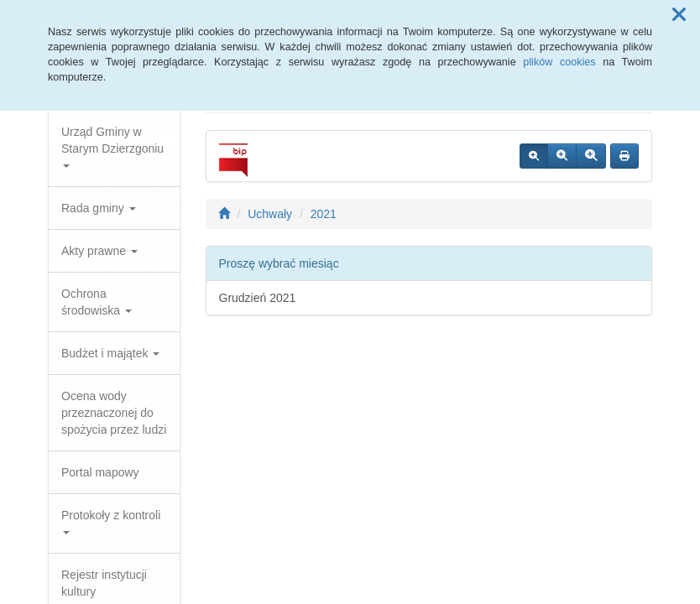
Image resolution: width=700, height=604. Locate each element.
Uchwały (270, 214)
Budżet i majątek (110, 353)
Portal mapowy (100, 472)
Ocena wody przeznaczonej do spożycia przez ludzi (114, 413)
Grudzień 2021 (258, 298)
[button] (679, 15)
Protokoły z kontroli (111, 521)
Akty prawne (99, 251)
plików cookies (559, 62)
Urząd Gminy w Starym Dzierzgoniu (112, 146)
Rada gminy (99, 208)
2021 (324, 214)
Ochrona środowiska (97, 302)
